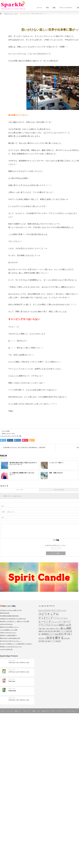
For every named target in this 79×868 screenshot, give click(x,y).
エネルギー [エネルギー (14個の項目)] (48, 611)
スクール (39, 8)
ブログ (13, 433)
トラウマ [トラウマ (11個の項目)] (56, 618)
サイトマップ (60, 711)
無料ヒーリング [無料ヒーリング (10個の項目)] (61, 631)
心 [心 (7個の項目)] (60, 629)
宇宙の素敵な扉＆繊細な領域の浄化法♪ (9, 616)
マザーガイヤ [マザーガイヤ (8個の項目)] (55, 622)
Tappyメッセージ (6, 433)
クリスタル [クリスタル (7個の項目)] (63, 611)
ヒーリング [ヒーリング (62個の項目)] (45, 622)
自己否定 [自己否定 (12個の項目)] (41, 641)
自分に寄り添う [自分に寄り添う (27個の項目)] (65, 634)
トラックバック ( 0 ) (59, 490)
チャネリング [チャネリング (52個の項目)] (46, 618)
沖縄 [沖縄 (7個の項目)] (46, 631)
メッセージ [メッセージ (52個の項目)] (64, 622)
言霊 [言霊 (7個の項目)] (46, 641)
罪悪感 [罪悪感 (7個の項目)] (57, 634)
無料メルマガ (46, 711)
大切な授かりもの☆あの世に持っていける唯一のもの (13, 619)
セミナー (3, 711)
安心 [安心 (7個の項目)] (54, 629)
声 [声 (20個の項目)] (70, 625)
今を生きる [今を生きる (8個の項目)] (55, 625)
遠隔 (54, 8)
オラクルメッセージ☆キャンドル (19, 663)
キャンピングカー (6, 436)
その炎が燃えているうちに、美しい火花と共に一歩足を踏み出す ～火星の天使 (24, 447)
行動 (20, 436)
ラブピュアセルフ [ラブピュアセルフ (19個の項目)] (45, 625)
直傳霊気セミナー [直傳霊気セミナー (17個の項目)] (48, 634)
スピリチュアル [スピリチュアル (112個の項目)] (49, 614)
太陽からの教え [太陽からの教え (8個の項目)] (46, 629)
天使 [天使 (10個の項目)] (40, 629)
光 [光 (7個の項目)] (65, 625)
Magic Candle (12, 660)
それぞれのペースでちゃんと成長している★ (11, 610)
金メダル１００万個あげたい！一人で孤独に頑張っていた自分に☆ (16, 644)
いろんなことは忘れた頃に (6, 649)
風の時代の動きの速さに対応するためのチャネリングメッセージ (23, 464)
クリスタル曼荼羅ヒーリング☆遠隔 (9, 630)
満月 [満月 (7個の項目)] (52, 631)
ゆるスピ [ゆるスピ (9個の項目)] (41, 611)
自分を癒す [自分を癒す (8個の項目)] (67, 638)
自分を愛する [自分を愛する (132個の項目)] (55, 638)
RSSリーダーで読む (9, 606)
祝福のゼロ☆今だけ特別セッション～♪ (9, 627)
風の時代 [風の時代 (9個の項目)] (58, 641)
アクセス (53, 711)
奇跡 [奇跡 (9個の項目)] (51, 629)
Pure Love (12, 681)
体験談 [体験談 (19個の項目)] (61, 625)
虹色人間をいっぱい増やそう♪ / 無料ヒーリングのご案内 (15, 621)
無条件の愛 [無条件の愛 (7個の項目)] (69, 631)
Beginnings (12, 691)
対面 (47, 8)
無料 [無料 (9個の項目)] (55, 631)
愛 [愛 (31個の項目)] (62, 628)
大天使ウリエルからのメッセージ (8, 633)
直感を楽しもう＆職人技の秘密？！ (9, 635)
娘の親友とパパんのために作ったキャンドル (11, 647)
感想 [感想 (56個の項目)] (69, 628)
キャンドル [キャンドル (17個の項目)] (56, 611)
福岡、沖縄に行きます (56, 473)
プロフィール (26, 711)
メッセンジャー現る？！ (57, 463)
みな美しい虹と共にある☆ (6, 624)
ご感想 (33, 711)
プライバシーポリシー (71, 711)
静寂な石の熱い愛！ (5, 613)
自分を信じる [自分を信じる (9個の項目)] (42, 638)
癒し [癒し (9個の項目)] (40, 634)
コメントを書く (6, 431)
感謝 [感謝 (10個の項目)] (40, 631)
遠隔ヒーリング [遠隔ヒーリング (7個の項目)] (51, 641)
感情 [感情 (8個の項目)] (65, 629)
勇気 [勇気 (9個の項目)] (67, 625)
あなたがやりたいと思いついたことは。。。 (11, 641)
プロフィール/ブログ (66, 8)
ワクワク (14, 436)
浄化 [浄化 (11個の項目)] (49, 631)
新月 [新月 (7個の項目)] (43, 631)
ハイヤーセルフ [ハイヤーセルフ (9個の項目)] (63, 618)
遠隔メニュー (18, 711)
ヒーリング (10, 711)
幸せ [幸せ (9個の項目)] (57, 629)
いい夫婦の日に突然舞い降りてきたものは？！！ (22, 474)
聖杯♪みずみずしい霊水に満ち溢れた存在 (10, 638)
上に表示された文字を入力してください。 (56, 545)
